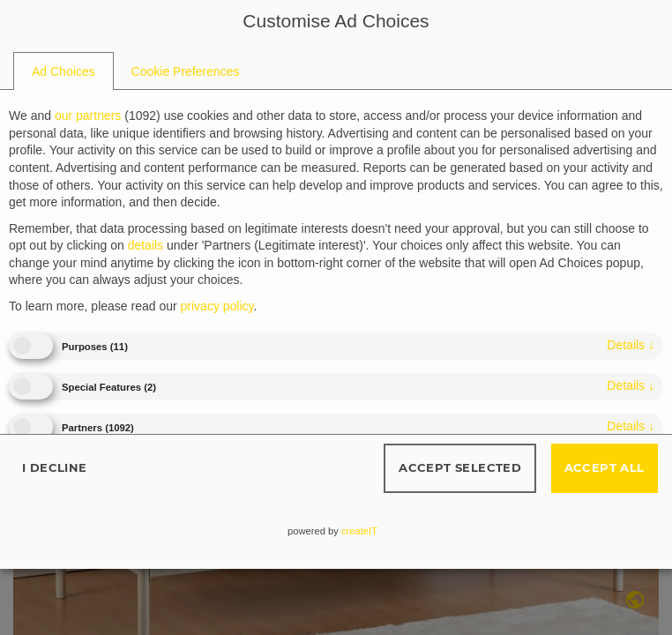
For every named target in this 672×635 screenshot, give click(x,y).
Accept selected (460, 467)
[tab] (63, 71)
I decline (55, 467)
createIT (359, 531)
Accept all (605, 467)
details (631, 345)
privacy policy (217, 306)
